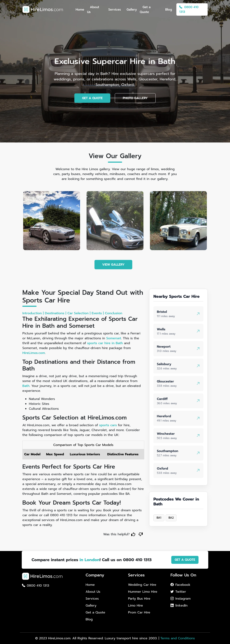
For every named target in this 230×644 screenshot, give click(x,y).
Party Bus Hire (139, 599)
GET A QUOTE (92, 98)
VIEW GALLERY (113, 265)
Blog (169, 10)
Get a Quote (145, 10)
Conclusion (114, 313)
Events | (98, 313)
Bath (26, 386)
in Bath (117, 343)
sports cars (108, 425)
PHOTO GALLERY (135, 98)
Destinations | (56, 313)
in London (90, 560)
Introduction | (33, 313)
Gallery (132, 10)
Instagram (181, 599)
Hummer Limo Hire (143, 592)
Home (80, 10)
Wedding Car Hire (142, 585)
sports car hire (99, 343)
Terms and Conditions (177, 638)
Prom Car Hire (139, 612)
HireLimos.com (34, 353)
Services (114, 10)
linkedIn (179, 606)
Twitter (178, 592)
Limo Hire (135, 606)
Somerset (114, 338)
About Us (93, 10)
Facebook (180, 585)
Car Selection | (79, 313)
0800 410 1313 (189, 9)
